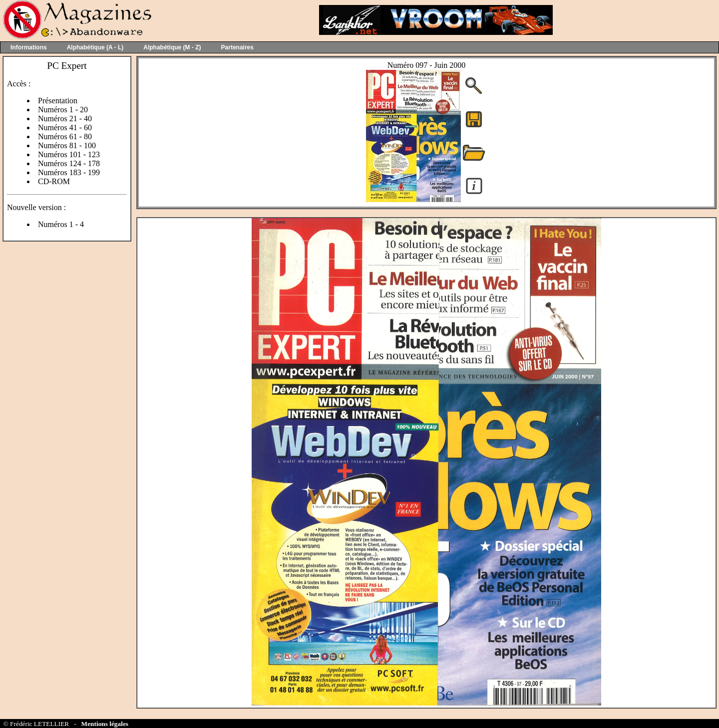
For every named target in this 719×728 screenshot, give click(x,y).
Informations (29, 47)
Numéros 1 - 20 (63, 110)
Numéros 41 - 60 (65, 127)
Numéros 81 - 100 (67, 145)
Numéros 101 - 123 (69, 154)
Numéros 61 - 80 (65, 136)
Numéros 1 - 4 (61, 224)
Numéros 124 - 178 (69, 163)
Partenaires (237, 47)
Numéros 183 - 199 (69, 172)
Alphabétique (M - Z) (172, 47)
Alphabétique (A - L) (95, 47)
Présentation (58, 101)
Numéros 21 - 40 (65, 119)
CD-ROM (54, 181)
